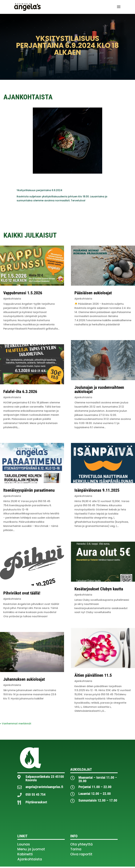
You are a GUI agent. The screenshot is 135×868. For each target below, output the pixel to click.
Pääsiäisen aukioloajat (93, 293)
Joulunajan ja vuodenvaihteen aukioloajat (99, 390)
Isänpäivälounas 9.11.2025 (97, 490)
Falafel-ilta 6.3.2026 (20, 392)
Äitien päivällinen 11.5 (93, 675)
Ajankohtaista (12, 299)
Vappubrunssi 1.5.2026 (23, 293)
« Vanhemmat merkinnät (16, 724)
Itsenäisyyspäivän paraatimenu (29, 490)
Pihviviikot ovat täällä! (22, 593)
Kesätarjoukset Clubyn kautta (99, 589)
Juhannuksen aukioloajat (24, 679)
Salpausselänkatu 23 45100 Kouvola (45, 778)
